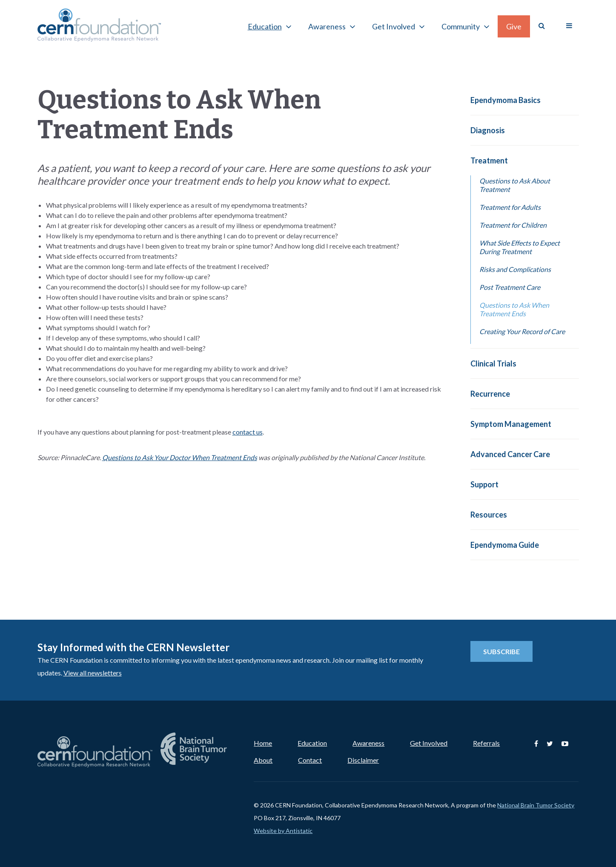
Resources (489, 515)
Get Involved (394, 26)
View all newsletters (93, 673)
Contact (310, 760)
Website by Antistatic (283, 831)
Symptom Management (511, 424)
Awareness (327, 26)
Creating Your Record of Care (522, 331)
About (263, 760)
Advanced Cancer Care (510, 454)
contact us (248, 432)
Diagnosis (488, 130)
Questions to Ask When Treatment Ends (514, 309)
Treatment (489, 160)
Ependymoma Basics (506, 100)
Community (461, 26)
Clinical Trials (493, 363)
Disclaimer (363, 760)
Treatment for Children (513, 225)
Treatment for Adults (510, 207)
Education (265, 26)
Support (484, 484)
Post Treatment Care (510, 287)
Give (514, 26)
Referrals (486, 743)
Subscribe (501, 651)
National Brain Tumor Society (536, 805)
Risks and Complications (515, 269)
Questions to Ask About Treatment (515, 185)
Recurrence (490, 394)
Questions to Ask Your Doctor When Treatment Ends (180, 457)
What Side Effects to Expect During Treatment (520, 247)
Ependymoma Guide (505, 545)
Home (263, 743)
